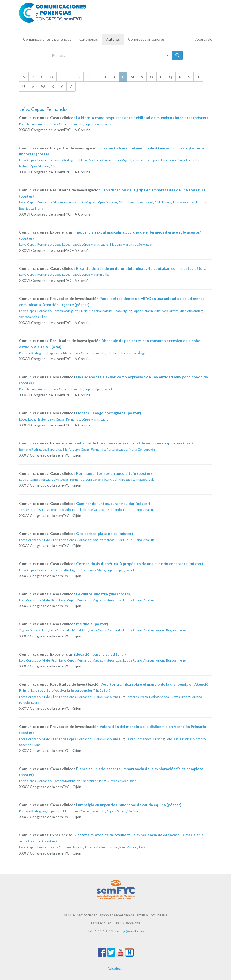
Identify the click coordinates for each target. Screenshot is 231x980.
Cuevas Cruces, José (121, 781)
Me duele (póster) (92, 624)
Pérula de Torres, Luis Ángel (127, 353)
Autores (113, 39)
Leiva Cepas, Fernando (67, 124)
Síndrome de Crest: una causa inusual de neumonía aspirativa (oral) (133, 443)
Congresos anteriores (146, 39)
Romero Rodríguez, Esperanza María (159, 160)
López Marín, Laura (98, 124)
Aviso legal (115, 969)
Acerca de (204, 39)
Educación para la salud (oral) (100, 654)
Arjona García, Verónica (123, 811)
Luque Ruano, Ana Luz (35, 480)
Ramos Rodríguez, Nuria (70, 160)
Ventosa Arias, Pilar (33, 317)
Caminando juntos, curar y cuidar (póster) (113, 503)
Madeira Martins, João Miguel (110, 160)
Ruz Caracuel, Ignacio (68, 847)
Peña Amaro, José (132, 847)
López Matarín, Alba (43, 166)
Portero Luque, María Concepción (131, 449)
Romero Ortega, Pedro (142, 697)
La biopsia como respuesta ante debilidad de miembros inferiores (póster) (142, 118)
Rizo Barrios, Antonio (34, 124)
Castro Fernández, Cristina (145, 739)
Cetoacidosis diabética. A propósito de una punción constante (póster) (140, 564)
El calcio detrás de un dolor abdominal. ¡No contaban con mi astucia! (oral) (142, 268)
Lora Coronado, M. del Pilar (105, 480)
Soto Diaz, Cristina (178, 739)
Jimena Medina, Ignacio (101, 847)
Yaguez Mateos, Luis (140, 480)
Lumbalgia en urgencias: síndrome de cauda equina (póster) (129, 805)
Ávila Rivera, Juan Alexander (175, 202)
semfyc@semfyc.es (129, 931)
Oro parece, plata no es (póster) (105, 534)
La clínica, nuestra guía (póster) (104, 594)
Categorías (89, 39)
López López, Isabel (140, 202)
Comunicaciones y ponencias (47, 39)
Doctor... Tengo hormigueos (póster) (109, 413)
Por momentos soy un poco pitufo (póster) (114, 473)
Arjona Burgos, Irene (171, 630)
